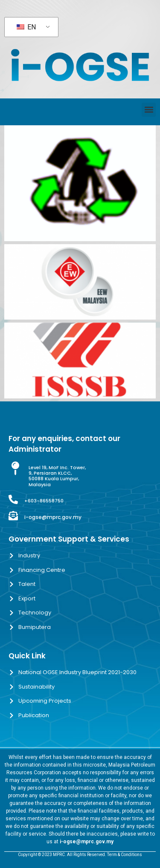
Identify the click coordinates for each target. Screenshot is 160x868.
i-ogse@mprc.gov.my (53, 517)
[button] (149, 110)
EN (26, 27)
